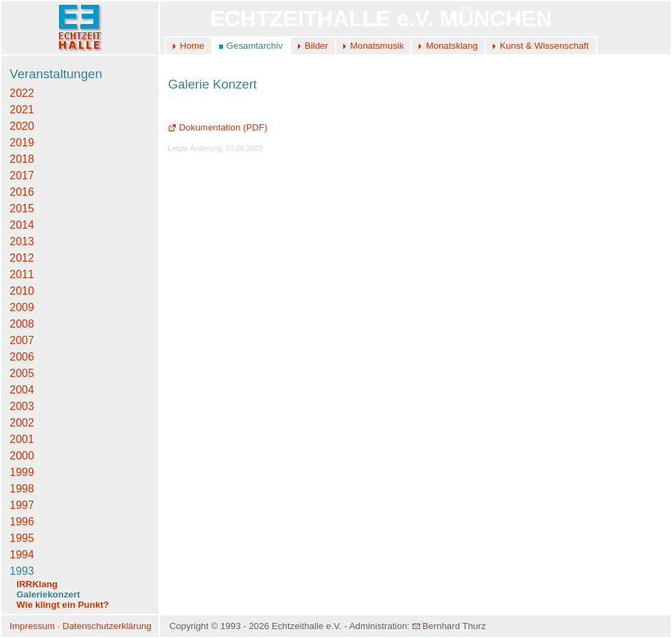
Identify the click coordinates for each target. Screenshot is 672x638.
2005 (22, 373)
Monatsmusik (377, 46)
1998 (22, 489)
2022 (22, 93)
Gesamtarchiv (255, 46)
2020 (22, 126)
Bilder (316, 46)
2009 (22, 307)
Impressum (32, 626)
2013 (22, 241)
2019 (22, 143)
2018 (22, 159)
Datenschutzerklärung (107, 626)
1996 (22, 522)
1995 (22, 538)
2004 (22, 390)
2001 (22, 439)
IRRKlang (37, 584)
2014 (22, 225)
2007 (22, 340)
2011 (22, 274)
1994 (22, 555)
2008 (22, 324)
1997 (22, 505)
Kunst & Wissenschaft (544, 46)
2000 (22, 456)
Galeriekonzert (48, 594)
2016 (22, 192)
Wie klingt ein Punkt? (63, 605)
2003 (22, 406)
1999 (22, 472)
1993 (22, 571)
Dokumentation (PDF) (218, 127)
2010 (22, 291)
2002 (22, 423)
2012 (22, 258)
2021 (22, 110)
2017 (22, 175)
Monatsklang (452, 46)
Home (192, 46)
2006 (22, 357)
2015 (22, 208)
